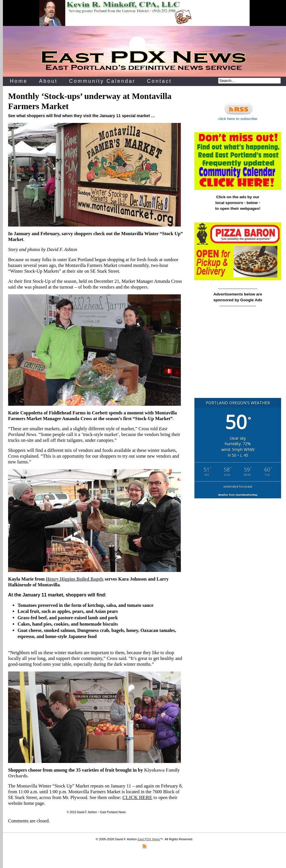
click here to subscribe (238, 111)
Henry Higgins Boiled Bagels (75, 579)
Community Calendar (102, 81)
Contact (159, 81)
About (48, 81)
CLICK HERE (138, 797)
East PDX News (149, 839)
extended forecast (238, 486)
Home (19, 81)
